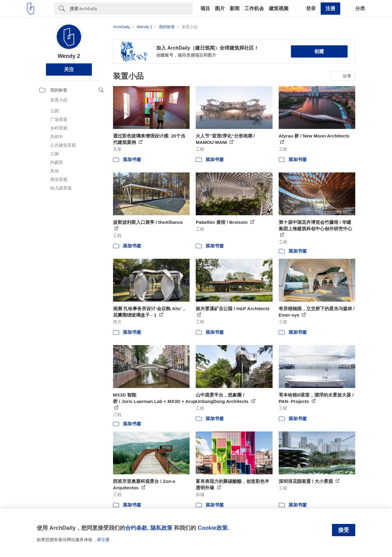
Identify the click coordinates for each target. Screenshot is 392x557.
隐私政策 (161, 528)
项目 (205, 9)
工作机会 (254, 9)
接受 (344, 530)
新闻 (235, 9)
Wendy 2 (69, 56)
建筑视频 (279, 9)
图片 (220, 9)
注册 (330, 8)
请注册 (103, 540)
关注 (69, 69)
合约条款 (136, 528)
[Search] (131, 9)
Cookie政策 (212, 528)
